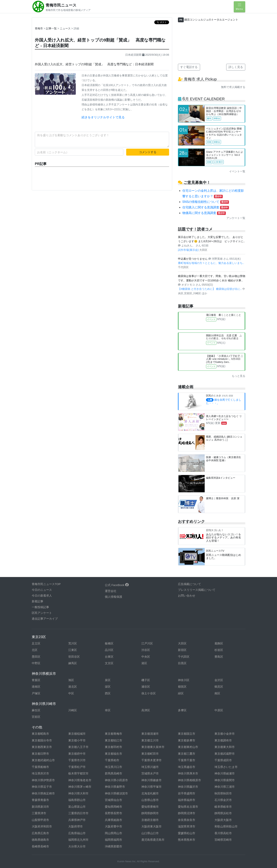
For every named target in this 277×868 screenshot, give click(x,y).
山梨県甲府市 (40, 820)
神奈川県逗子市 (42, 787)
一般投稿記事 (40, 607)
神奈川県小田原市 (116, 780)
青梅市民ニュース (61, 5)
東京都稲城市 (77, 734)
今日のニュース (42, 590)
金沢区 (219, 680)
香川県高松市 (223, 833)
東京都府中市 (77, 754)
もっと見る (239, 376)
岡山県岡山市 (113, 833)
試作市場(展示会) (189, 250)
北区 (35, 650)
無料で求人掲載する (233, 87)
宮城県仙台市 (113, 800)
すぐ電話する (189, 67)
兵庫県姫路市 (113, 820)
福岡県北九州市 (78, 840)
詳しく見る (236, 67)
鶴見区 (219, 687)
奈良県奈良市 (187, 820)
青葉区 (36, 680)
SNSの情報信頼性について (206, 202)
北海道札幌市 (150, 793)
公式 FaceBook (117, 585)
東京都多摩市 (187, 740)
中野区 (36, 663)
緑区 (181, 693)
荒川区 (73, 643)
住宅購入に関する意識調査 (206, 207)
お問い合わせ (187, 596)
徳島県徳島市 (40, 840)
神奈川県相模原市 (189, 780)
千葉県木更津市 (151, 760)
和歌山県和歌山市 (226, 826)
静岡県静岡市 (150, 813)
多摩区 (182, 710)
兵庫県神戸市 (77, 820)
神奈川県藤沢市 (188, 787)
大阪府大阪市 (223, 820)
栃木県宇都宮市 (78, 773)
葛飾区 (219, 643)
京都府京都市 (150, 820)
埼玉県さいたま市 (226, 767)
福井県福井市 (187, 800)
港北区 (73, 687)
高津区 (146, 710)
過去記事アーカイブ (45, 619)
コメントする (148, 152)
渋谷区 (146, 650)
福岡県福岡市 (113, 840)
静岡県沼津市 (187, 813)
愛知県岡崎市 (113, 807)
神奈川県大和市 (78, 793)
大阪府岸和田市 (42, 826)
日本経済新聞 (133, 55)
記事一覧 (52, 28)
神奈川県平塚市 (151, 787)
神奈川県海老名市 (80, 780)
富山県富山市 (77, 807)
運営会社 (111, 591)
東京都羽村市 (113, 747)
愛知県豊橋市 (150, 807)
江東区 (73, 650)
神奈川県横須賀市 (116, 793)
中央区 (146, 657)
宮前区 (36, 717)
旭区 (71, 680)
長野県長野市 (113, 813)
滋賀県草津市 (187, 826)
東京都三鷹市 (187, 754)
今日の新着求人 (42, 596)
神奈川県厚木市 (188, 773)
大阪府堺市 (76, 826)
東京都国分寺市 (42, 740)
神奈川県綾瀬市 (225, 773)
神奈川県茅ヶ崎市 (80, 787)
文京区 (109, 663)
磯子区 (146, 680)
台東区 (109, 657)
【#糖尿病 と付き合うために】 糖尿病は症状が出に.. (210, 289)
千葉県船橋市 (40, 767)
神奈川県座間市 (225, 780)
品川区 (109, 650)
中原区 (219, 710)
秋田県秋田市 (223, 793)
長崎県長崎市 (40, 846)
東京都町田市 (150, 754)
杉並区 (219, 650)
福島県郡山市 (77, 800)
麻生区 (36, 710)
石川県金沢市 (223, 800)
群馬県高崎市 (113, 773)
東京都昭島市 (40, 734)
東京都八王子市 (78, 747)
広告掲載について (189, 584)
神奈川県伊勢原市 (43, 780)
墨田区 (36, 657)
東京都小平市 (77, 740)
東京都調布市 (223, 740)
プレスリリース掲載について (197, 590)
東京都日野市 (40, 754)
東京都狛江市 (113, 740)
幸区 (108, 710)
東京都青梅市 (113, 734)
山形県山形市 (150, 800)
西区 (108, 693)
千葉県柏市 (112, 760)
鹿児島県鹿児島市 (153, 840)
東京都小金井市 (225, 734)
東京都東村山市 (188, 747)
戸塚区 (36, 693)
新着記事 (38, 601)
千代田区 (184, 657)
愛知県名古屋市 (188, 807)
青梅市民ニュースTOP (46, 584)
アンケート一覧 (236, 218)
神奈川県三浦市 (225, 787)
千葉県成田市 (223, 760)
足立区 (36, 643)
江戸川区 (147, 643)
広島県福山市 (77, 833)
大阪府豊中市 (113, 826)
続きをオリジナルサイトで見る (103, 117)
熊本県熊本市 (187, 840)
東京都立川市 (150, 740)
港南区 (36, 687)
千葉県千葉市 (187, 760)
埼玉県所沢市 (40, 773)
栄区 (108, 687)
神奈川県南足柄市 (43, 793)
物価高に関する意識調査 (204, 213)
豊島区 (219, 657)
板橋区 (109, 643)
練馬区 (73, 663)
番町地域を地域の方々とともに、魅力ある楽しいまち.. (211, 263)
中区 (71, 693)
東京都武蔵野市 (225, 754)
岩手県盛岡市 (187, 793)
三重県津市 (39, 813)
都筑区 (182, 687)
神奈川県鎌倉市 (151, 780)
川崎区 (73, 710)
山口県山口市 (150, 833)
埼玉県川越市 (150, 767)
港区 (144, 663)
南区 (217, 693)
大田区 (182, 643)
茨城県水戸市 (150, 773)
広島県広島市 (40, 833)
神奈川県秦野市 (115, 787)
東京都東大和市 (225, 747)
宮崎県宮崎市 (223, 840)
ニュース (66, 28)
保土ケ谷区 (149, 693)
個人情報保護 (113, 597)
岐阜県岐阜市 (223, 807)
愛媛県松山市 (187, 833)
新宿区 (182, 650)
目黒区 (182, 663)
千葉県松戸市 (77, 767)
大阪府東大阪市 (151, 826)
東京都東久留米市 (153, 747)
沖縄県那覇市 (113, 846)
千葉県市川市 (77, 760)
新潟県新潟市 (40, 807)
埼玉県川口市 (113, 767)
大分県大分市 (77, 846)
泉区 (108, 680)
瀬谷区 (146, 687)
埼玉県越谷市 (187, 767)
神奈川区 (184, 680)
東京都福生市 (113, 754)
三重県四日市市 (78, 813)
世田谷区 (74, 657)
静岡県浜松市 (223, 813)
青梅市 (39, 28)
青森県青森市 (40, 800)
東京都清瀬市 (150, 734)
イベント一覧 (237, 171)
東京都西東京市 (42, 747)
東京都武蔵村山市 (43, 760)
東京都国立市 (187, 734)
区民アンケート (42, 613)
